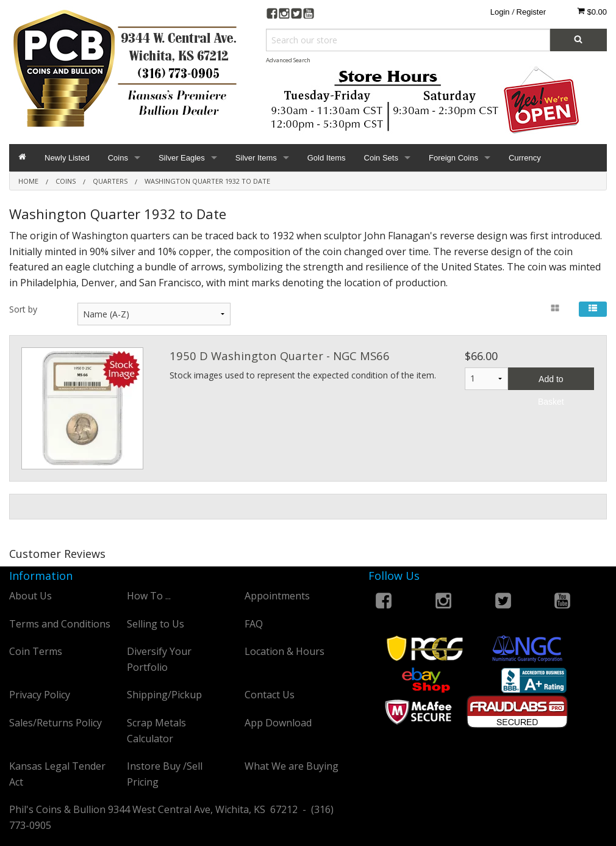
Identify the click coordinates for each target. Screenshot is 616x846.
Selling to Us (156, 624)
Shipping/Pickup (164, 695)
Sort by (23, 309)
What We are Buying (292, 766)
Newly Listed (67, 158)
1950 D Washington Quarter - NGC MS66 (280, 356)
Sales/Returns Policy (56, 723)
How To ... (149, 596)
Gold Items (327, 158)
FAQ (254, 624)
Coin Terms (36, 651)
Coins (118, 158)
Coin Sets (381, 158)
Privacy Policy (40, 695)
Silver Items (256, 158)
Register (531, 12)
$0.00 (592, 12)
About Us (30, 596)
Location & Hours (285, 651)
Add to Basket (551, 382)
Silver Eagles (182, 158)
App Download (278, 723)
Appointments (277, 596)
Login (500, 12)
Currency (525, 158)
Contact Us (270, 695)
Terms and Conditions (60, 624)
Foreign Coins (453, 158)
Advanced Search (288, 60)
